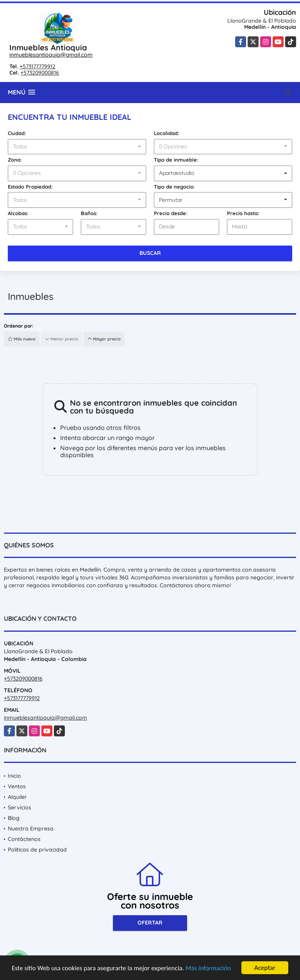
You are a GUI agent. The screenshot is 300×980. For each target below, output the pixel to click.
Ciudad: (17, 133)
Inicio (14, 776)
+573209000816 (40, 73)
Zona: (15, 160)
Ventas (17, 786)
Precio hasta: (243, 213)
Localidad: (167, 133)
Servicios (20, 807)
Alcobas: (18, 213)
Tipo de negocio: (174, 187)
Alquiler (17, 797)
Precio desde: (171, 213)
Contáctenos (24, 839)
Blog (14, 818)
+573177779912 (37, 66)
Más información (208, 968)
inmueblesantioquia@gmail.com (51, 55)
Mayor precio (104, 339)
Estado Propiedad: (30, 187)
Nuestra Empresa (31, 829)
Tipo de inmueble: (176, 160)
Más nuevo (22, 339)
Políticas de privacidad (37, 850)
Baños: (89, 213)
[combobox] (77, 147)
